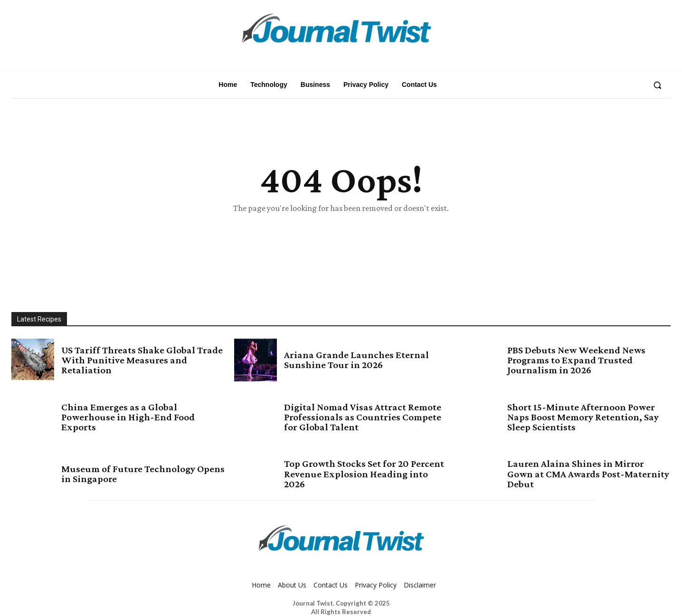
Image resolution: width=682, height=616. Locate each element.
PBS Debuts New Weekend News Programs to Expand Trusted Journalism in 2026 (586, 360)
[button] (657, 85)
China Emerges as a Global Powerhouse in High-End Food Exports (138, 417)
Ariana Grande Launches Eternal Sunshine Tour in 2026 (362, 360)
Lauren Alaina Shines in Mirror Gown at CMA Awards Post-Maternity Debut (580, 474)
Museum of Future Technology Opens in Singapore (135, 474)
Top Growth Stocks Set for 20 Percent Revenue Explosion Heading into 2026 (354, 474)
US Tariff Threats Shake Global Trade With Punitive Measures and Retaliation (138, 360)
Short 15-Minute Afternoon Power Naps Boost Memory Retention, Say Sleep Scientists (580, 417)
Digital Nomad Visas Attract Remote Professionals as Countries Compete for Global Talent (357, 417)
